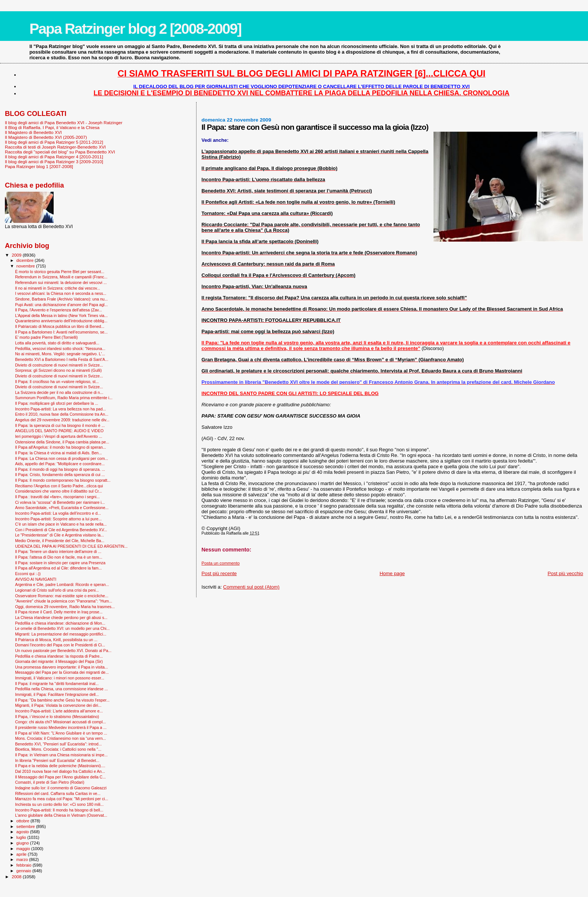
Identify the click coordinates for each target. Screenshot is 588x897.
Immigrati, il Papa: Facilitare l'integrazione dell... (57, 694)
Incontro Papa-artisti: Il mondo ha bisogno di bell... (59, 810)
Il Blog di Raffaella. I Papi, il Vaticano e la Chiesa (52, 127)
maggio (24, 849)
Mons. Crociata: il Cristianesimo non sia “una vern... (60, 738)
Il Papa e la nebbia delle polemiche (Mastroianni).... (60, 766)
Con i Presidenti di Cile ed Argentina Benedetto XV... (61, 530)
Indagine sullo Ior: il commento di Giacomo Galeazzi (61, 788)
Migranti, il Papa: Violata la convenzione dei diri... (58, 705)
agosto (23, 832)
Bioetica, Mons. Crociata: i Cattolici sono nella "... (58, 749)
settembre (26, 826)
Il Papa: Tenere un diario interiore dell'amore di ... (58, 551)
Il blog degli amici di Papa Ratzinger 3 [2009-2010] (54, 162)
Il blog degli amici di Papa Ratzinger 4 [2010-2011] (54, 157)
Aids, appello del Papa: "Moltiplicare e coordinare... (60, 464)
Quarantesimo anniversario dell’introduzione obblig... (61, 321)
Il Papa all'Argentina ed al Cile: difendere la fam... (58, 568)
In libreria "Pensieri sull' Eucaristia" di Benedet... (57, 760)
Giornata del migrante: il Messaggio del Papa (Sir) (59, 661)
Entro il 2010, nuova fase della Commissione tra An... (62, 414)
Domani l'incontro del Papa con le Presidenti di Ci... (60, 645)
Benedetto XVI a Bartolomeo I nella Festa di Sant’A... (62, 359)
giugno (23, 843)
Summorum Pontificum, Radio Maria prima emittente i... (64, 398)
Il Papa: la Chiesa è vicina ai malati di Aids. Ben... (58, 453)
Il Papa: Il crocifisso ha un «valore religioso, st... (57, 382)
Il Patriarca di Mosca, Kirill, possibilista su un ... (56, 640)
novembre (26, 266)
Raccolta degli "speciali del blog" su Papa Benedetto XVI (60, 152)
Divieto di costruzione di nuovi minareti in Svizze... (59, 365)
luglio (22, 837)
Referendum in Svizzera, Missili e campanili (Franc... (61, 277)
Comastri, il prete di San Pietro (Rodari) (50, 782)
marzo (23, 859)
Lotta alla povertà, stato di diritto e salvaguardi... (57, 343)
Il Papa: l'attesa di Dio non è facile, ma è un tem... (59, 557)
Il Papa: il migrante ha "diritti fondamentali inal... (57, 684)
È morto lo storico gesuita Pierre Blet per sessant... (60, 272)
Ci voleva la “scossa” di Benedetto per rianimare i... (60, 502)
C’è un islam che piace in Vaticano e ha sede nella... (61, 524)
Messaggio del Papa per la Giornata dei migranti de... (62, 672)
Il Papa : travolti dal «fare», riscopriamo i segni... (57, 497)
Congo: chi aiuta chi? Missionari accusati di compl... (60, 722)
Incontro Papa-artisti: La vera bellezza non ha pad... (60, 409)
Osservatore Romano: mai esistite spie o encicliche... (62, 596)
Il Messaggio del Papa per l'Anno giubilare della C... (60, 777)
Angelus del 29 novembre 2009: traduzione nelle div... (62, 420)
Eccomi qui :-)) (28, 574)
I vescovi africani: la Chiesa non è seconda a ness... (61, 293)
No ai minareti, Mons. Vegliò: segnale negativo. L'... (60, 354)
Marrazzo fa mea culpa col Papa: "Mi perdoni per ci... (61, 799)
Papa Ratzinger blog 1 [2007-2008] (39, 166)
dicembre (26, 260)
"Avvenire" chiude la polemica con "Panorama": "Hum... (64, 601)
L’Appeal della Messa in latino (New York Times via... (61, 316)
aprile (22, 854)
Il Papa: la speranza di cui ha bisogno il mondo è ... (60, 425)
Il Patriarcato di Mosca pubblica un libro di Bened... (60, 326)
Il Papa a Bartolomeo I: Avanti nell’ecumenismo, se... (61, 332)
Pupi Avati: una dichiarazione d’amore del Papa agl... (61, 305)
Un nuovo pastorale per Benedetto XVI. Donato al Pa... (63, 651)
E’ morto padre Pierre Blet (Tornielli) (46, 337)
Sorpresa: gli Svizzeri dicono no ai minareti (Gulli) (58, 370)
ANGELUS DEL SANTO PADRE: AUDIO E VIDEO (59, 431)
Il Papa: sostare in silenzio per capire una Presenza (60, 563)
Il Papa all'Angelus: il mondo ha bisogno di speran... (61, 447)
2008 (17, 877)
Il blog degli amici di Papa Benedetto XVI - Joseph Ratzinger (64, 122)
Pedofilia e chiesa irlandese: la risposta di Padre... (59, 656)
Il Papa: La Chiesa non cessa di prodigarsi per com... (61, 458)
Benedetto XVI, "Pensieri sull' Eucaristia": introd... (58, 744)
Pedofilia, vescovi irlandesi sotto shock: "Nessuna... (60, 349)
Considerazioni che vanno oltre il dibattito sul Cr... (58, 491)
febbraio (25, 865)
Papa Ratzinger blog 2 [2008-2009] (135, 29)
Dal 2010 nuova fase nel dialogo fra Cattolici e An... (60, 771)
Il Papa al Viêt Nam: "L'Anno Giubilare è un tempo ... (61, 733)
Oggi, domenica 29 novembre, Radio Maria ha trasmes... (65, 607)
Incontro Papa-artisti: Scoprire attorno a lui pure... (58, 519)
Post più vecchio (565, 573)
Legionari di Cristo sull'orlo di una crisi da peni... (57, 590)
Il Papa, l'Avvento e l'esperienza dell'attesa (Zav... (58, 310)
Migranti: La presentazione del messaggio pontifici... (61, 634)
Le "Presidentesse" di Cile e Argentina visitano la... (59, 535)
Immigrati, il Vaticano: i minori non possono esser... (60, 678)
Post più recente (219, 573)
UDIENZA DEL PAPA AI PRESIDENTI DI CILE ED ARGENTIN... (71, 546)
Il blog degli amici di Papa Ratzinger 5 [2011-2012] (54, 142)
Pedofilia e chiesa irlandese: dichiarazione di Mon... (60, 623)
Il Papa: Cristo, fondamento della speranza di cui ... (60, 475)
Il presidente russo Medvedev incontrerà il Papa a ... (61, 727)
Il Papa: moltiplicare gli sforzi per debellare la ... (57, 403)
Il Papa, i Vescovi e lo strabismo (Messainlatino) (57, 717)
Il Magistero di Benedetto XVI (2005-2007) (46, 137)
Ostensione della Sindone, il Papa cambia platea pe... (62, 442)
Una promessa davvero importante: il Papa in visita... (61, 667)
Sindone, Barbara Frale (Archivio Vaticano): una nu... (61, 299)
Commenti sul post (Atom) (251, 587)
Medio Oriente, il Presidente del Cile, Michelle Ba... (60, 541)
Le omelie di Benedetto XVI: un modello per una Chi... (62, 628)
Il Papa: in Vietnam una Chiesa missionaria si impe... (61, 755)
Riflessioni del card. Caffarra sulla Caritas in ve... (58, 793)
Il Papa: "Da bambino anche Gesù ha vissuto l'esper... (62, 700)
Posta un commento (220, 563)
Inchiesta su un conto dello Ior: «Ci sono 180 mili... (59, 804)
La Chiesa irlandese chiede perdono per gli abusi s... (61, 618)
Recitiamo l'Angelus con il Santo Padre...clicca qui (59, 486)
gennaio (25, 871)
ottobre (24, 821)
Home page (392, 573)
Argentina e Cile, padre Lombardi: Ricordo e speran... (62, 584)
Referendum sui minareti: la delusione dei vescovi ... (61, 282)
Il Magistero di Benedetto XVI (33, 132)
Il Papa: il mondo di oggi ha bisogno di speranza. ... (60, 469)
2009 (17, 255)
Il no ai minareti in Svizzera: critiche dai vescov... (58, 288)
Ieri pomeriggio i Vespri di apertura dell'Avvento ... (58, 436)
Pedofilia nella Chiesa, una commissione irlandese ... (61, 689)
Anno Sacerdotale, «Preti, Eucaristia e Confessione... (62, 508)
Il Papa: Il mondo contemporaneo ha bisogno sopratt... (63, 480)
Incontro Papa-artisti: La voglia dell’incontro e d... (58, 513)
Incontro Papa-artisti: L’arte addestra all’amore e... (59, 711)
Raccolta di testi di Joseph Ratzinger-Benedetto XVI (55, 147)
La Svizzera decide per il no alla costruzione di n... (59, 392)
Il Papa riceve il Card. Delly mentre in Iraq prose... (59, 612)
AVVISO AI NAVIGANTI (36, 579)
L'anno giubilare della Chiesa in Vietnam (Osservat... (61, 815)
